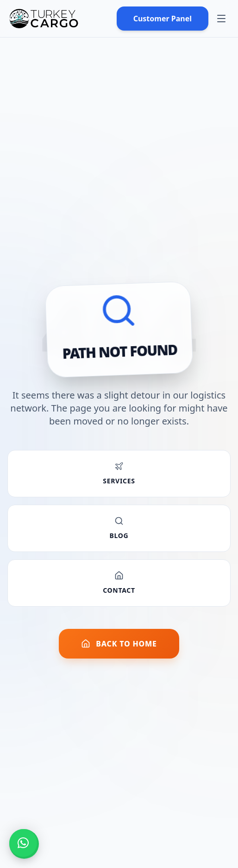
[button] (23, 843)
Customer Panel (163, 19)
